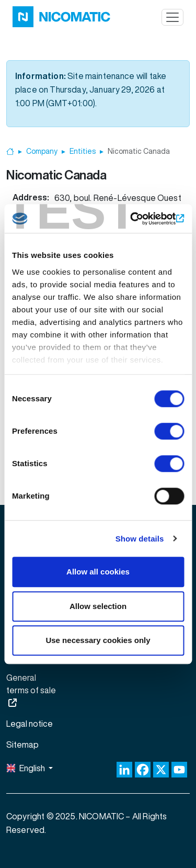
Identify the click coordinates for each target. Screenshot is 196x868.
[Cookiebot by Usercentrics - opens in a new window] (140, 219)
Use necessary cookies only (98, 640)
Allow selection (98, 606)
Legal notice (30, 724)
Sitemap (22, 745)
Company (42, 151)
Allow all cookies (98, 572)
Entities (83, 151)
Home (10, 151)
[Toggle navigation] (172, 17)
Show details (140, 539)
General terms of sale (31, 684)
